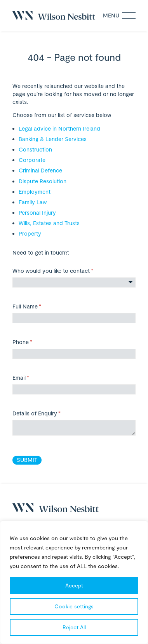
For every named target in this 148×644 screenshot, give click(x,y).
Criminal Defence (40, 170)
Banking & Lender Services (53, 139)
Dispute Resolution (43, 181)
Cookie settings (74, 606)
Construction (35, 149)
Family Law (33, 202)
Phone (33, 342)
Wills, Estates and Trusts (49, 223)
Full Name (37, 307)
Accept (74, 585)
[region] (74, 582)
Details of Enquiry (47, 413)
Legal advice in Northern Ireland (59, 128)
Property (30, 233)
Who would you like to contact (63, 271)
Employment (35, 192)
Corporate (32, 160)
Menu (119, 15)
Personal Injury (37, 213)
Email (31, 378)
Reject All (74, 627)
